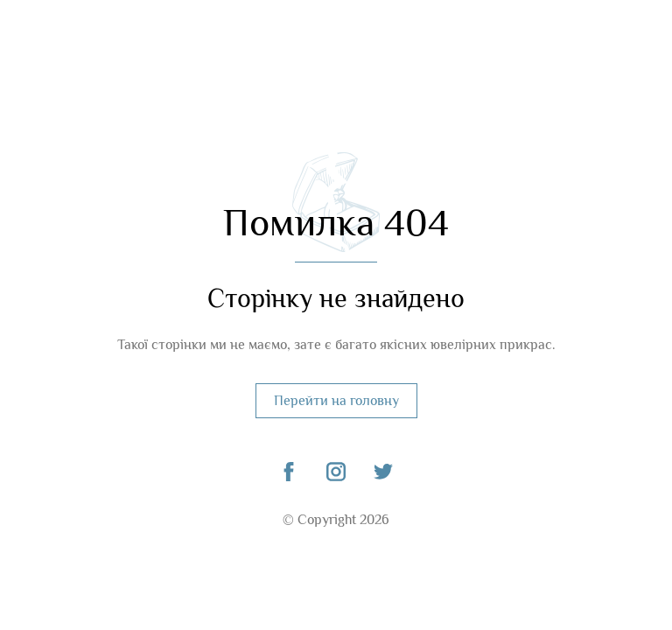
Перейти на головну (336, 401)
